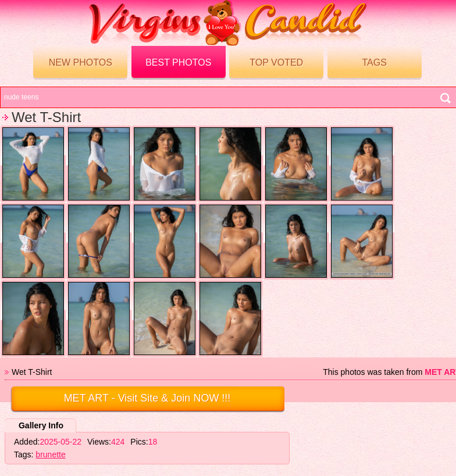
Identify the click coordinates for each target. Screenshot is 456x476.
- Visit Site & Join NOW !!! (147, 398)
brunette (50, 454)
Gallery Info (41, 425)
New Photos (81, 62)
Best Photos (178, 62)
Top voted (276, 62)
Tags (374, 62)
